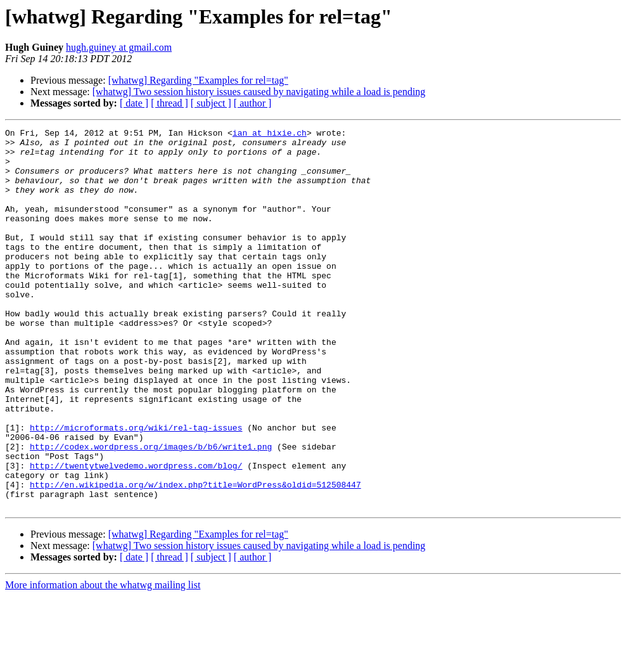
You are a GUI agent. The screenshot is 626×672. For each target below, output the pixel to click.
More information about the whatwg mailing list (103, 661)
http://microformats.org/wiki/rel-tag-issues (136, 488)
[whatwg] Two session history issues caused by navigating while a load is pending (259, 92)
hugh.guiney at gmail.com (119, 47)
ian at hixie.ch (270, 134)
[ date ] (134, 103)
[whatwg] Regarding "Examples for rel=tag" (198, 80)
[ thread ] (169, 103)
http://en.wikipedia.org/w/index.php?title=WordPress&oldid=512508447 (195, 557)
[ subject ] (211, 103)
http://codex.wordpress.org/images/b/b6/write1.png (151, 511)
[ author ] (253, 103)
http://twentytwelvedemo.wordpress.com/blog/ (136, 534)
